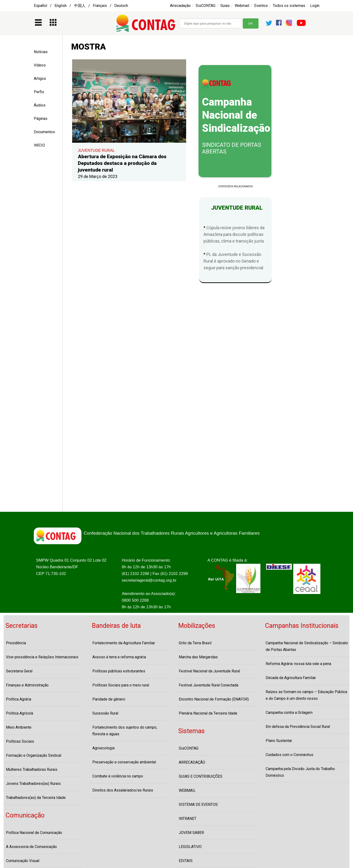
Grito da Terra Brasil (195, 643)
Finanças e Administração (27, 685)
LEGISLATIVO (190, 847)
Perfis (39, 92)
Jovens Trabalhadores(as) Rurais (33, 784)
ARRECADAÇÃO (192, 762)
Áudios (40, 105)
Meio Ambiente (19, 727)
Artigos (40, 79)
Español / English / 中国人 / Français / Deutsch (81, 6)
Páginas (41, 119)
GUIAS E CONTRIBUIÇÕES (201, 776)
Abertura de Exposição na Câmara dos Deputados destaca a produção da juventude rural (122, 163)
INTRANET (188, 819)
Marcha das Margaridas (198, 657)
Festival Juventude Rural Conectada (209, 685)
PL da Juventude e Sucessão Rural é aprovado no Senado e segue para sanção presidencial (233, 261)
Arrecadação (180, 6)
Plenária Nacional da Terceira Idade (208, 713)
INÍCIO (39, 145)
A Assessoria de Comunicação (31, 847)
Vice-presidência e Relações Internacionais (42, 657)
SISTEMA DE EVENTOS (198, 805)
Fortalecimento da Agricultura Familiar (124, 643)
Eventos (261, 6)
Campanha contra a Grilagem (289, 713)
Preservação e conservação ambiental (124, 762)
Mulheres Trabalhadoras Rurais (32, 769)
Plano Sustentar (279, 741)
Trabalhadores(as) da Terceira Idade (36, 798)
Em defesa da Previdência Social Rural (298, 727)
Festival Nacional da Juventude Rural (209, 671)
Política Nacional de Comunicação (34, 833)
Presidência (16, 643)
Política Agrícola (20, 713)
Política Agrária (19, 699)
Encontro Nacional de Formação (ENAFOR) (214, 699)
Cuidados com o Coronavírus (289, 755)
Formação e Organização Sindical (34, 755)
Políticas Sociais (20, 741)
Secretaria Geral (19, 671)
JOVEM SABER (191, 833)
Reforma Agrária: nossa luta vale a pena (298, 664)
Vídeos (40, 65)
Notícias (41, 52)
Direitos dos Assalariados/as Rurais (123, 790)
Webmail (242, 6)
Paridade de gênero (109, 699)
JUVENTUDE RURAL (96, 150)
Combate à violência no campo (118, 776)
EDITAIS (186, 861)
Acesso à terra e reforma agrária (119, 657)
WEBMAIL (187, 790)
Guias (225, 6)
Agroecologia (103, 748)
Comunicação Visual (23, 861)
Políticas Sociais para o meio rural (121, 685)
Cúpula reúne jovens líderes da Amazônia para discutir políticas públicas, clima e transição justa (234, 234)
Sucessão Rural (105, 713)
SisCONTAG (206, 6)
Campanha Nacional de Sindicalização (236, 115)
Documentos (44, 132)
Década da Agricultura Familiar (291, 678)
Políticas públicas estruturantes (119, 671)
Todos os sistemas (289, 6)
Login (315, 6)
